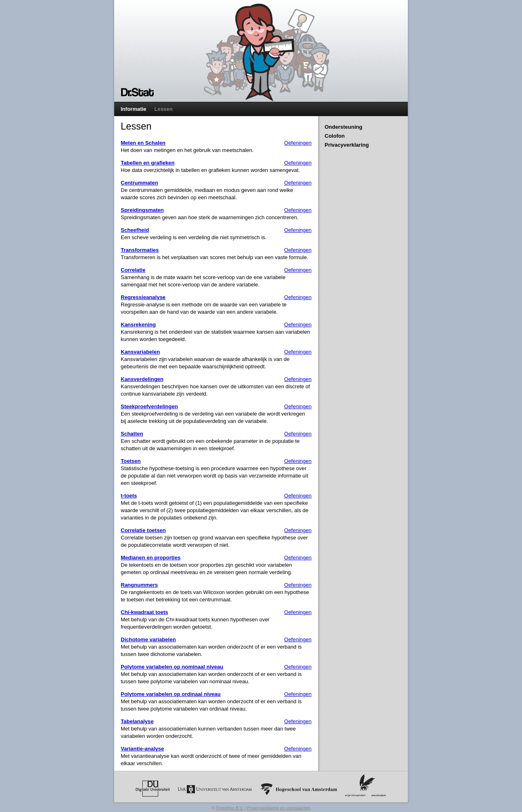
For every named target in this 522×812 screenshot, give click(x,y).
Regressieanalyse (143, 297)
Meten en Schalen (143, 143)
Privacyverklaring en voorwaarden (279, 808)
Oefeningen (298, 143)
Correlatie (133, 270)
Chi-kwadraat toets (144, 612)
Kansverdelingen (142, 379)
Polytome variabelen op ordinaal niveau (171, 694)
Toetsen (131, 461)
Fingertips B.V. (229, 808)
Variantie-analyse (142, 749)
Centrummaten (139, 183)
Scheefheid (135, 230)
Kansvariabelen (140, 352)
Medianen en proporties (151, 558)
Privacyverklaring (347, 145)
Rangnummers (139, 585)
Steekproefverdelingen (149, 406)
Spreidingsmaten (142, 210)
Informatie (134, 109)
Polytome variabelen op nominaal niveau (172, 667)
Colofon (335, 136)
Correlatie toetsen (143, 530)
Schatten (132, 434)
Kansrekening (138, 325)
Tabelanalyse (137, 721)
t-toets (129, 496)
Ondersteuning (343, 127)
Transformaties (140, 250)
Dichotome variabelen (148, 639)
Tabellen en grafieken (148, 163)
